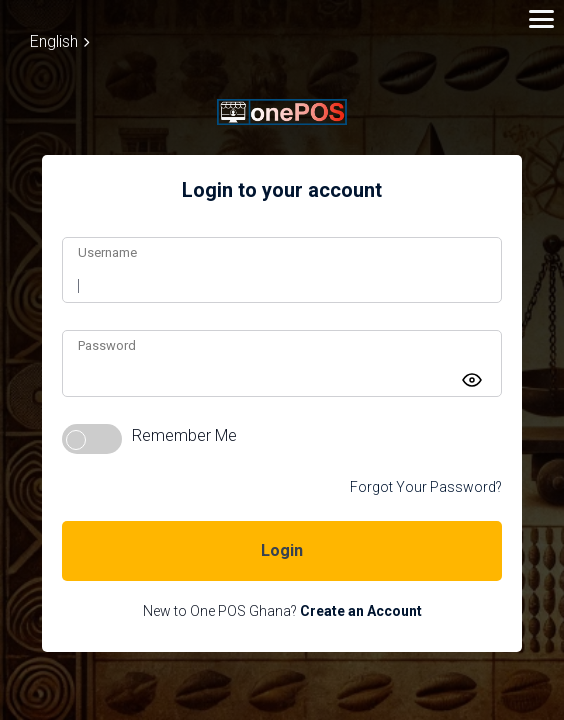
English (59, 41)
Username (107, 252)
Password (107, 345)
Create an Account (361, 611)
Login (282, 550)
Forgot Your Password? (426, 487)
